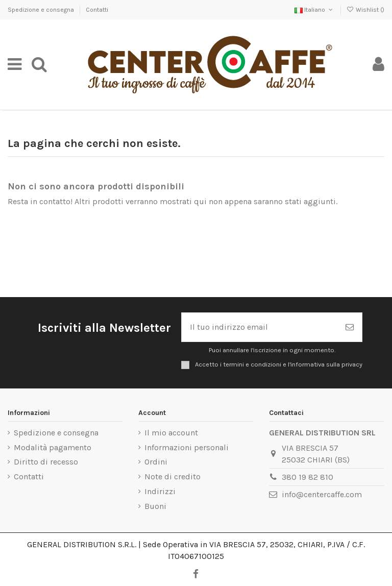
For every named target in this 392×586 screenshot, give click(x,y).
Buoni (155, 506)
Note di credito (173, 477)
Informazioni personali (187, 447)
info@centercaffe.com (322, 494)
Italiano (314, 10)
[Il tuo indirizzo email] (260, 327)
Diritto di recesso (46, 462)
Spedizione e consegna (42, 10)
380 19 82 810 (308, 477)
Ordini (156, 462)
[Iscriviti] (350, 327)
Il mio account (171, 433)
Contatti (97, 10)
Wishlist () (365, 10)
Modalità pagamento (53, 447)
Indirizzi (160, 491)
